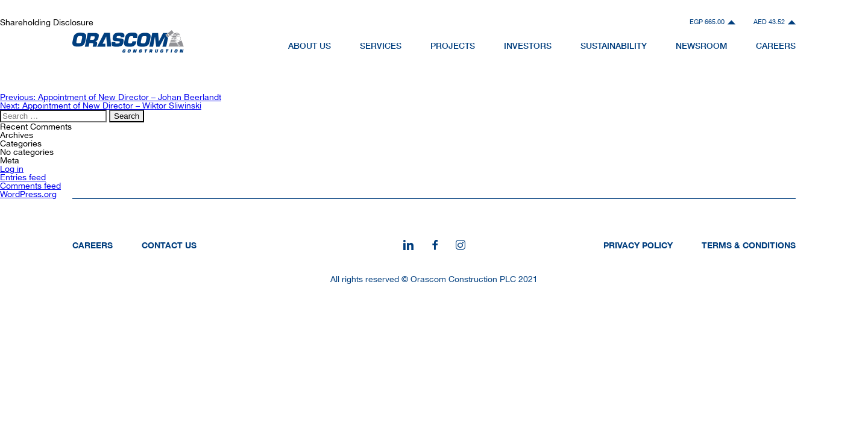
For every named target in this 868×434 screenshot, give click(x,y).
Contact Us (169, 245)
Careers (93, 245)
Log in (12, 169)
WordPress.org (28, 194)
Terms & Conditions (749, 245)
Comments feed (30, 186)
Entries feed (23, 177)
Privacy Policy (638, 245)
